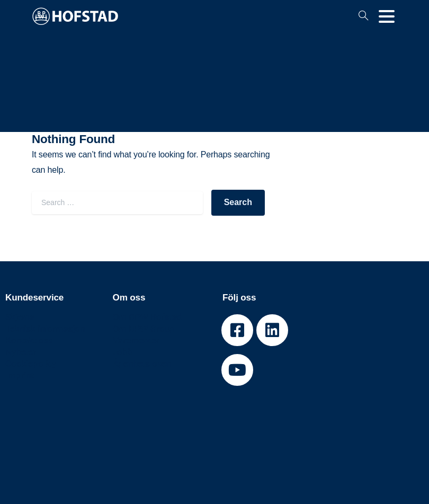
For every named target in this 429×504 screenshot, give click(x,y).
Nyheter (21, 352)
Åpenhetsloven (142, 364)
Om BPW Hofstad (148, 317)
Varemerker (136, 340)
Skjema (20, 317)
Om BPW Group (144, 329)
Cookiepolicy (31, 364)
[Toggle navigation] (387, 16)
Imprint (20, 375)
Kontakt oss (29, 340)
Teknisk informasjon (45, 329)
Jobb (123, 352)
